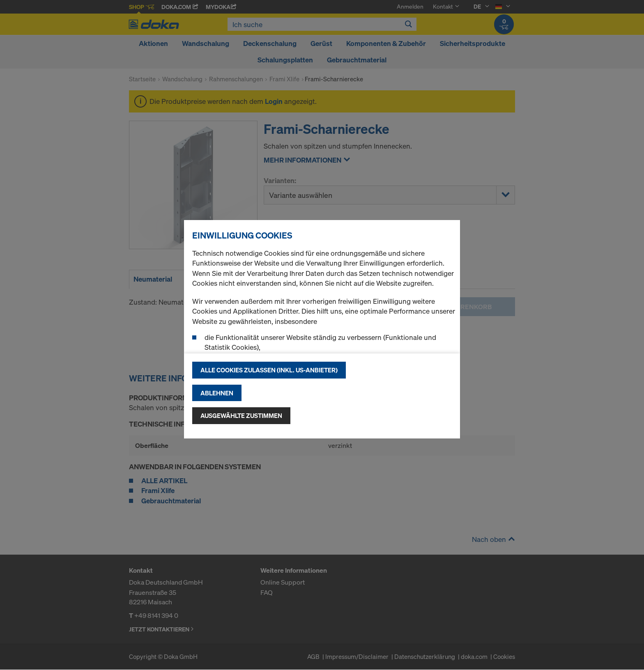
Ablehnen (217, 393)
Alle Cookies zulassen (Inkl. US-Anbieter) (269, 370)
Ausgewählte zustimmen (241, 415)
